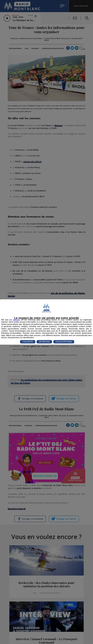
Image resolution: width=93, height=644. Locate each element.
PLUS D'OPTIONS (64, 342)
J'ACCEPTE (28, 342)
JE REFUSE (44, 342)
